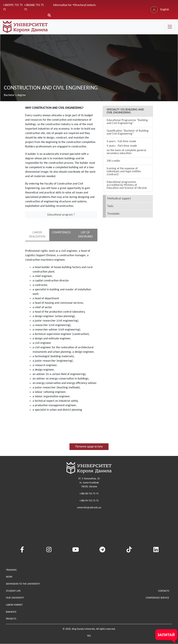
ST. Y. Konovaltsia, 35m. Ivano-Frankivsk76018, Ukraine (89, 483)
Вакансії (11, 612)
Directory (80, 5)
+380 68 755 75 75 (89, 494)
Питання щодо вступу (89, 447)
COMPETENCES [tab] (61, 233)
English (165, 10)
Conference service (157, 598)
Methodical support (119, 199)
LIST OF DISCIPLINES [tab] (85, 235)
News (9, 577)
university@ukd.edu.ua (89, 508)
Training (11, 570)
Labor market (14, 605)
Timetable (113, 214)
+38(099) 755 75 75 (13, 7)
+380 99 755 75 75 (89, 501)
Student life (13, 591)
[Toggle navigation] (170, 27)
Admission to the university (23, 584)
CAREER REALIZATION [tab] (37, 235)
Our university (15, 598)
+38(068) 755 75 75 (34, 7)
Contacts (90, 5)
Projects (11, 619)
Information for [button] (62, 5)
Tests (110, 206)
